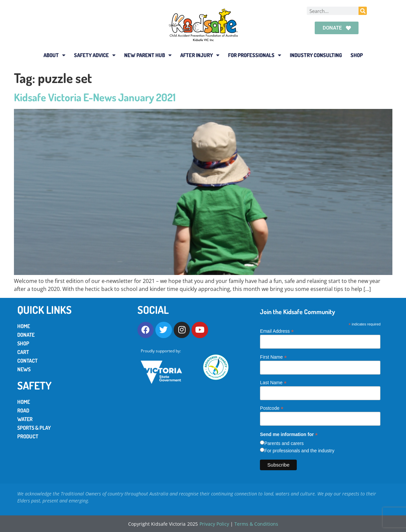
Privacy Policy (214, 524)
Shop (357, 55)
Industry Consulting (316, 55)
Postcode (272, 408)
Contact (27, 361)
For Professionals (255, 55)
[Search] (363, 11)
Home (24, 326)
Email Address (277, 331)
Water (25, 419)
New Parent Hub (148, 55)
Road (23, 410)
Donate (26, 335)
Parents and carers (284, 443)
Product (28, 436)
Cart (23, 352)
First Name (273, 357)
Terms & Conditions (256, 524)
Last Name (273, 382)
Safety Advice (95, 55)
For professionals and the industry (299, 451)
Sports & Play (34, 428)
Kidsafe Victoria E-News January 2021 (95, 97)
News (24, 369)
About (54, 55)
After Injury (200, 55)
